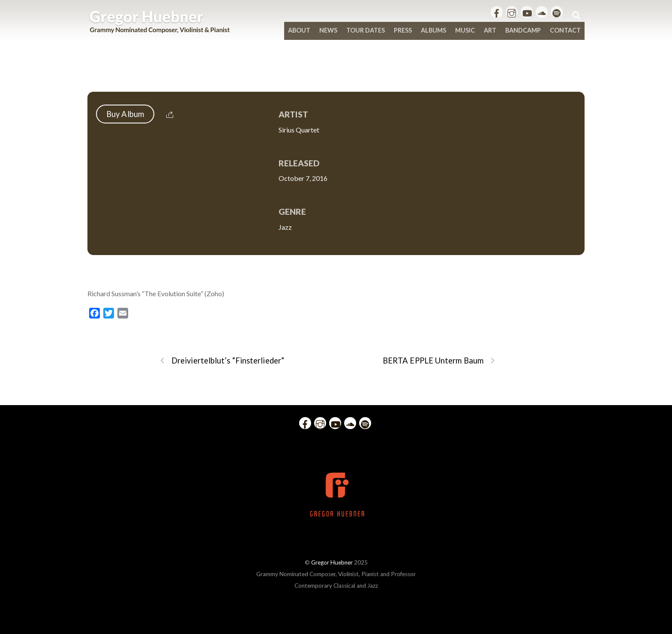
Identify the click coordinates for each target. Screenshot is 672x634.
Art (490, 30)
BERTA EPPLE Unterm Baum (439, 361)
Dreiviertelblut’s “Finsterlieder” (222, 361)
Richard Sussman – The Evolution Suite (336, 74)
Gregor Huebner (332, 562)
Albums (433, 30)
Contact (565, 30)
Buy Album (125, 114)
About (299, 30)
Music (465, 30)
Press (403, 30)
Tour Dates (366, 30)
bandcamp (523, 30)
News (328, 30)
